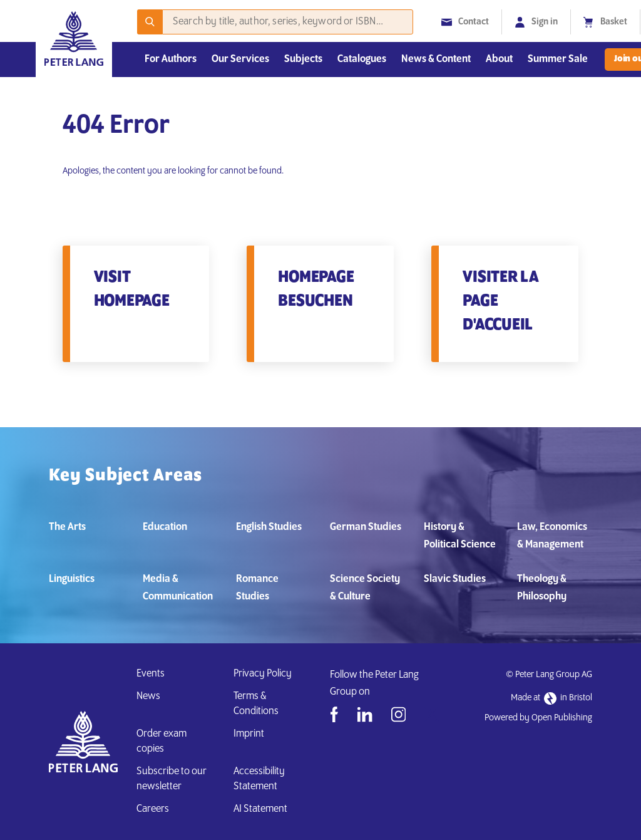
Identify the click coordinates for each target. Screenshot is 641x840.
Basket (605, 22)
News (148, 696)
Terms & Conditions (256, 704)
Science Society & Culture (365, 588)
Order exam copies (162, 741)
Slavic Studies (455, 579)
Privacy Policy (263, 674)
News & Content (436, 59)
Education (165, 527)
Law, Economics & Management (552, 536)
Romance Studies (257, 588)
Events (151, 674)
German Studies (366, 527)
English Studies (269, 527)
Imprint (249, 734)
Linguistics (72, 579)
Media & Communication (178, 588)
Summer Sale (558, 59)
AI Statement (262, 809)
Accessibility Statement (259, 779)
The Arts (67, 527)
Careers (153, 809)
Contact (465, 22)
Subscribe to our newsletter (172, 779)
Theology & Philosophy (542, 588)
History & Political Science (460, 536)
